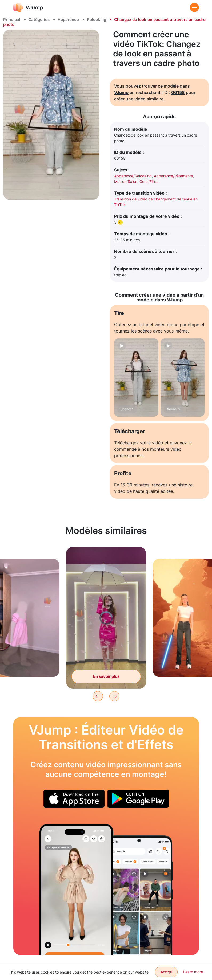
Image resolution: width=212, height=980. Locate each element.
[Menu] (194, 7)
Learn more (193, 972)
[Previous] (98, 696)
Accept (166, 972)
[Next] (114, 696)
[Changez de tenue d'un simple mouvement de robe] (76, 889)
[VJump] (28, 7)
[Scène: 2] (183, 378)
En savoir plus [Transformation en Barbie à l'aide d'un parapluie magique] (106, 676)
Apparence (68, 20)
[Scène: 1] (136, 378)
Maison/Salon (126, 181)
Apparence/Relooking (133, 176)
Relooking (97, 20)
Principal (12, 20)
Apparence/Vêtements (173, 176)
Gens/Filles (149, 181)
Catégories (39, 20)
